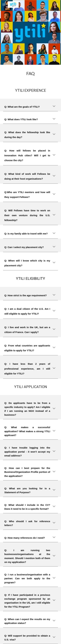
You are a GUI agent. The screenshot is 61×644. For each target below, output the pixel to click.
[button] (4, 4)
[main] (31, 73)
